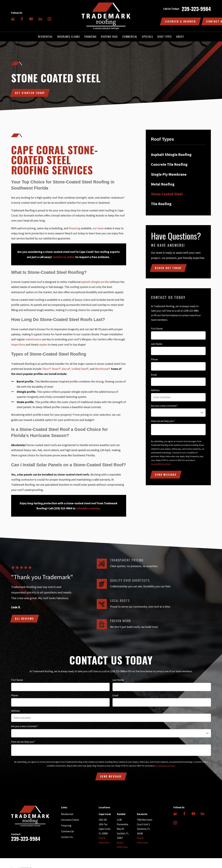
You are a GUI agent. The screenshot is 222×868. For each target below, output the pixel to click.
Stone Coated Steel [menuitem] (167, 194)
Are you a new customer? (164, 406)
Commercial (67, 831)
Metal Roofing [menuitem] (163, 184)
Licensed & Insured (180, 21)
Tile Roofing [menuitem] (161, 204)
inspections (18, 345)
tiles (107, 282)
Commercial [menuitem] (130, 37)
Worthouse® (102, 369)
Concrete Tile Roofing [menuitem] (169, 164)
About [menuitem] (180, 37)
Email (154, 375)
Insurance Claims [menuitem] (69, 37)
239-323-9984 (196, 9)
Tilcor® (46, 369)
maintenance (34, 339)
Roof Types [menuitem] (165, 37)
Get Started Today (30, 93)
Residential (67, 814)
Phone (154, 359)
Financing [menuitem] (90, 37)
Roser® (56, 369)
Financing (66, 826)
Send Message (166, 475)
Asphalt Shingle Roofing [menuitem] (171, 155)
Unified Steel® (80, 369)
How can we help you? (163, 421)
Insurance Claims (70, 820)
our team (98, 228)
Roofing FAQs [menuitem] (109, 37)
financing (75, 228)
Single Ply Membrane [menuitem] (169, 174)
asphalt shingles (91, 282)
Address (155, 390)
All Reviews (24, 619)
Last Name (157, 344)
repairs (43, 345)
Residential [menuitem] (45, 37)
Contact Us (67, 837)
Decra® (66, 369)
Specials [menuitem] (147, 37)
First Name (157, 329)
